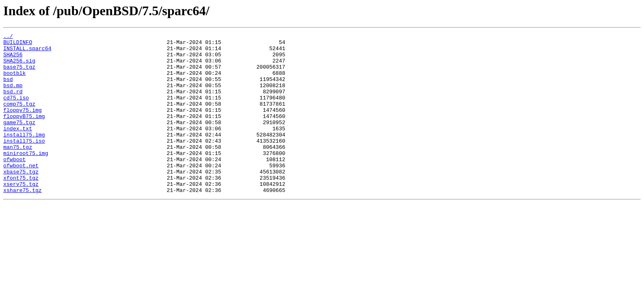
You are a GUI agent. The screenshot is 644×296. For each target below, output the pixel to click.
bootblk (15, 81)
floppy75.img (23, 126)
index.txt (18, 148)
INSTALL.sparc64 (27, 52)
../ (8, 37)
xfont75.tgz (21, 207)
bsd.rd (13, 104)
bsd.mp (13, 96)
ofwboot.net (21, 192)
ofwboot (15, 185)
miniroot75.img (26, 178)
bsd (8, 89)
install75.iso (24, 163)
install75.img (24, 155)
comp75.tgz (19, 118)
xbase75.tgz (21, 200)
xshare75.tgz (23, 222)
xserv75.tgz (21, 215)
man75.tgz (18, 170)
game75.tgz (19, 141)
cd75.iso (16, 111)
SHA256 (13, 59)
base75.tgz (19, 74)
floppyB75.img (24, 133)
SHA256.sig (19, 67)
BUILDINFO (18, 44)
